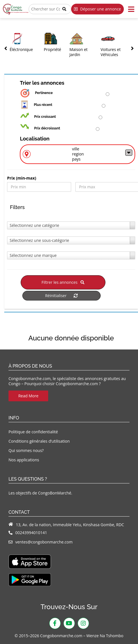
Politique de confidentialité (33, 432)
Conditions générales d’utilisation (39, 441)
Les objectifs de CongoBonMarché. (40, 493)
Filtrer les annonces (63, 282)
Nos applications (24, 460)
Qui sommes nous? (26, 450)
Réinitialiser (61, 296)
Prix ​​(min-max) (22, 178)
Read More (28, 396)
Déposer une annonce (97, 9)
